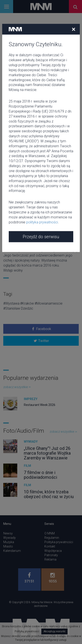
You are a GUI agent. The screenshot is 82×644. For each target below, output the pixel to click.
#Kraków (27, 303)
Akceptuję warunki (54, 631)
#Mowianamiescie (49, 303)
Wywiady (31, 442)
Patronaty (51, 555)
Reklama (50, 559)
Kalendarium (12, 551)
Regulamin (52, 538)
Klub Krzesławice (21, 162)
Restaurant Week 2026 (40, 405)
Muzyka (9, 542)
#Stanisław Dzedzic (18, 308)
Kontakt (50, 546)
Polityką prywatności (27, 631)
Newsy (8, 533)
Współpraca (53, 551)
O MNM (50, 533)
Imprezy (31, 399)
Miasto (8, 546)
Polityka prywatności (59, 542)
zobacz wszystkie (17, 387)
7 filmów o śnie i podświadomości (40, 475)
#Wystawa (11, 303)
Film (27, 466)
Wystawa (13, 56)
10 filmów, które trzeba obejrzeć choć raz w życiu (49, 494)
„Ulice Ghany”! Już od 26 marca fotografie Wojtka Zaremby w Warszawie (47, 453)
